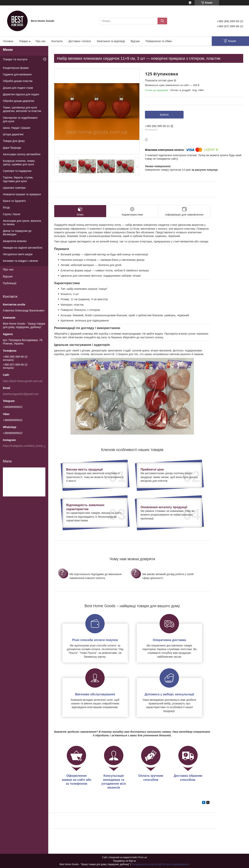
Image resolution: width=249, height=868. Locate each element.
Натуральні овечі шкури (18, 254)
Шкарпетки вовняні (15, 241)
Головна (8, 41)
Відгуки (135, 41)
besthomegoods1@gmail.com (21, 394)
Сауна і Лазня (12, 214)
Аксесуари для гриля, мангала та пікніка (22, 223)
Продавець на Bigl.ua (124, 861)
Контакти (57, 41)
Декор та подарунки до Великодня (17, 233)
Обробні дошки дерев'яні (19, 101)
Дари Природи (12, 148)
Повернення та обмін (159, 41)
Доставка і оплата (80, 41)
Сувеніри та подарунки (17, 171)
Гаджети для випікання (17, 74)
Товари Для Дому (14, 141)
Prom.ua (143, 857)
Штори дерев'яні (13, 134)
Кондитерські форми (16, 68)
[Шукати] (162, 21)
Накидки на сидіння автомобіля (23, 248)
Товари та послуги (15, 59)
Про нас (41, 41)
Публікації (10, 283)
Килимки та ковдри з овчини (20, 261)
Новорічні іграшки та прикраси (22, 194)
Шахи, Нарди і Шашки (17, 128)
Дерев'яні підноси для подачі (21, 94)
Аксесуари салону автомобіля (22, 154)
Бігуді (6, 207)
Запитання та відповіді (111, 41)
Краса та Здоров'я (14, 201)
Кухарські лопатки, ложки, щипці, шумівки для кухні (19, 163)
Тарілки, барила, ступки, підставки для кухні (18, 179)
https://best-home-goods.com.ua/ (23, 381)
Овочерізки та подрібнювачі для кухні (20, 119)
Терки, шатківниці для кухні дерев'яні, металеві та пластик (22, 109)
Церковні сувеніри (14, 188)
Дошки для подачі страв (18, 88)
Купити (164, 115)
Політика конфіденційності (175, 864)
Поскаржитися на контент (145, 864)
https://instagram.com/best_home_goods (27, 446)
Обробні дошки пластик (18, 81)
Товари (23, 41)
